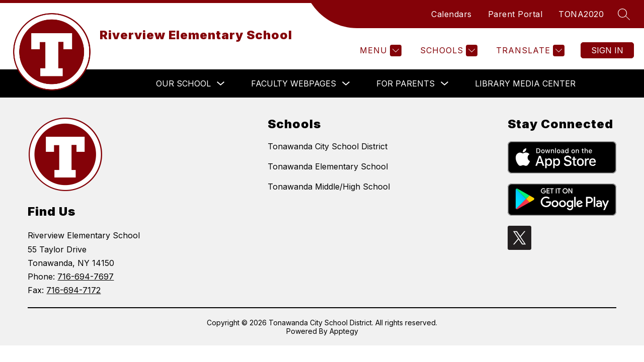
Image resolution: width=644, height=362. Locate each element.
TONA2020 (581, 14)
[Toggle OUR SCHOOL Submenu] (221, 84)
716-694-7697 (86, 277)
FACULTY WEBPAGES (294, 83)
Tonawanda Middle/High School (329, 187)
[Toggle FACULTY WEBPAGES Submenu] (346, 84)
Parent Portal (515, 14)
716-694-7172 (73, 290)
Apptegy (344, 331)
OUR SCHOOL (183, 83)
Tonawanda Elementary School (328, 166)
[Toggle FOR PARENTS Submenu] (445, 84)
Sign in (607, 50)
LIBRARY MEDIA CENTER (525, 83)
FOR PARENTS (406, 83)
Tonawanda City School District (328, 146)
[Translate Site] (529, 51)
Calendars (452, 14)
